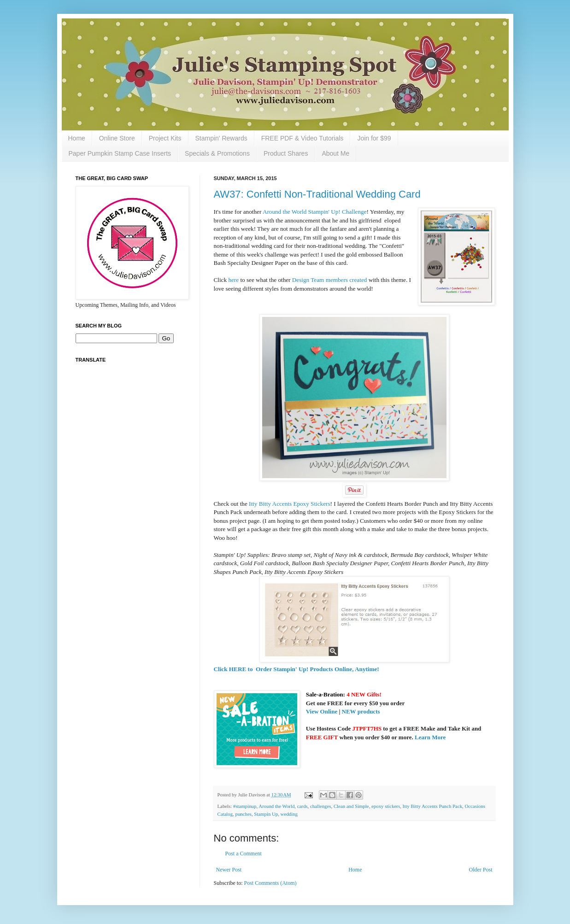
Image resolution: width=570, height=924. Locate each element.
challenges (321, 806)
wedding (289, 814)
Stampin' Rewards (221, 138)
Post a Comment (244, 854)
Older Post (481, 870)
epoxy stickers (386, 806)
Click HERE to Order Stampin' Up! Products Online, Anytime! (297, 669)
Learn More (430, 737)
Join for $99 (374, 138)
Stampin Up (266, 814)
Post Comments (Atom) (270, 883)
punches (244, 814)
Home (77, 138)
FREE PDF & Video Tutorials (303, 138)
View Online (322, 711)
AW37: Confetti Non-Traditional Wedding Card (317, 194)
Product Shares (286, 153)
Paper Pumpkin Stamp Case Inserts (120, 153)
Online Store (117, 138)
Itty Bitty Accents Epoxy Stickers (290, 504)
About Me (335, 153)
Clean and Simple (351, 806)
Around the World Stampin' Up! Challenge (315, 212)
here (233, 280)
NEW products (361, 711)
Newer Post (229, 870)
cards (303, 806)
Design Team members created (330, 280)
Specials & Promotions (217, 153)
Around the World (276, 806)
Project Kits (165, 138)
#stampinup (245, 806)
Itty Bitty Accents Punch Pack (433, 806)
